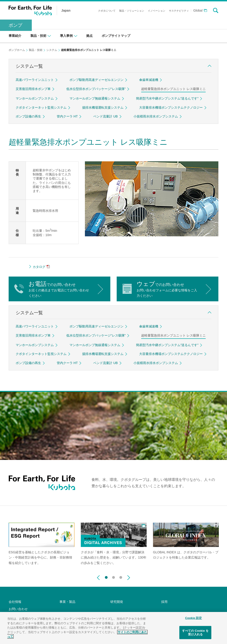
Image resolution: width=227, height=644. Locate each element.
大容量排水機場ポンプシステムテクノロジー (171, 107)
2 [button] (113, 577)
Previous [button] (98, 578)
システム (52, 50)
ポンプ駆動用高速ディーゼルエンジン (96, 80)
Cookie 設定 (193, 620)
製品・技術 (36, 50)
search (216, 10)
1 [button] (106, 577)
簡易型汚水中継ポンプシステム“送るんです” (167, 98)
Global (198, 11)
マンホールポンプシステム (35, 98)
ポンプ (15, 25)
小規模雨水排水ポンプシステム (156, 116)
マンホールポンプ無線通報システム (95, 98)
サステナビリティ (179, 11)
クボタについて (107, 11)
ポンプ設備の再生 (28, 116)
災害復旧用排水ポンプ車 (33, 89)
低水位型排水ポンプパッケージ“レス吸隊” (96, 89)
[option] (42, 544)
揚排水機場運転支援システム (103, 107)
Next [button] (129, 578)
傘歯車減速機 (149, 80)
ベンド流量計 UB (105, 116)
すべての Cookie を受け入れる (195, 635)
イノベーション (157, 11)
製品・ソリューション (132, 11)
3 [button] (121, 577)
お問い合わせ (18, 609)
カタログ (39, 267)
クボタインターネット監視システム (41, 107)
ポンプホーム (17, 50)
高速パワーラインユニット (35, 80)
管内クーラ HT (67, 116)
